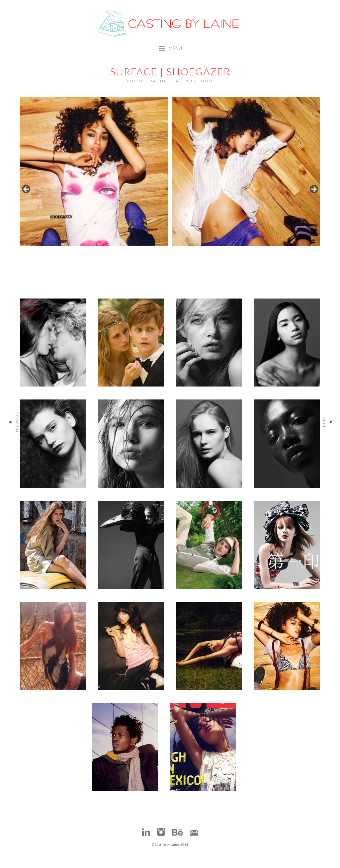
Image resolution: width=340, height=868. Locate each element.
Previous (13, 422)
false (27, 190)
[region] (170, 191)
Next (328, 422)
